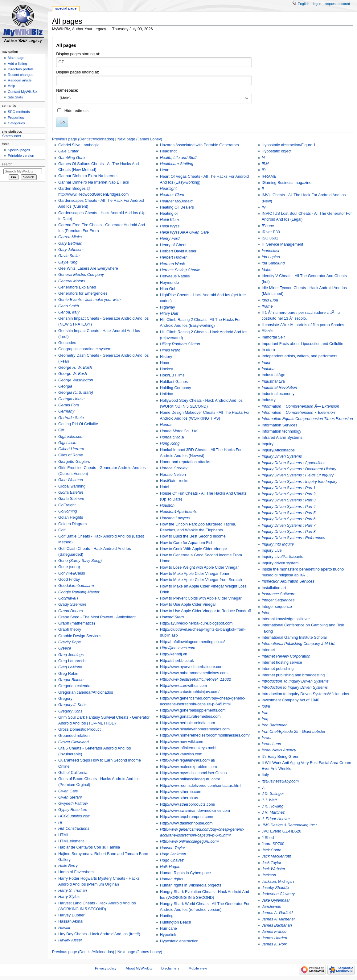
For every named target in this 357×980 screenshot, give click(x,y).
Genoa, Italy (69, 312)
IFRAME (269, 176)
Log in (317, 4)
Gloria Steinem (71, 499)
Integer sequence (277, 607)
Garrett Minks (70, 237)
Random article (20, 80)
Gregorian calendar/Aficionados (86, 692)
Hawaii (64, 928)
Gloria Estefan (71, 492)
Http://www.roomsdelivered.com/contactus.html (201, 786)
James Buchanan (277, 925)
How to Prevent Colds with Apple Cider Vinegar (201, 598)
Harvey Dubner (71, 915)
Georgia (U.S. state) (76, 392)
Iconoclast (271, 251)
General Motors (72, 281)
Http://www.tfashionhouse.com (186, 823)
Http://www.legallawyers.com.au (188, 760)
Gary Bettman (70, 243)
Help (11, 86)
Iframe (267, 306)
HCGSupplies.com (74, 816)
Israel (267, 738)
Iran (265, 713)
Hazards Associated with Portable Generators (199, 145)
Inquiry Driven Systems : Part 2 (289, 494)
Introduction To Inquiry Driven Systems (295, 681)
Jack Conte (271, 850)
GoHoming (68, 511)
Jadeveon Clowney (278, 894)
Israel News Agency (279, 750)
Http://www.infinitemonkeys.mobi (188, 748)
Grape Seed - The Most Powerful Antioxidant (97, 617)
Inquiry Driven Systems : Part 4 (289, 507)
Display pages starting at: (78, 54)
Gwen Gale (68, 791)
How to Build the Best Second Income (193, 536)
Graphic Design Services (80, 636)
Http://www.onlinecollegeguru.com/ (190, 779)
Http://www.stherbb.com (181, 792)
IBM (265, 164)
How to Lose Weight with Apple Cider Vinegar (199, 567)
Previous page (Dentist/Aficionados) (83, 139)
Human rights (172, 879)
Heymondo (169, 283)
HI (60, 822)
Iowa (266, 706)
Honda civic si (172, 437)
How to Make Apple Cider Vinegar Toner (195, 574)
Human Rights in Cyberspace (185, 873)
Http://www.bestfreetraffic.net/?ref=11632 (195, 679)
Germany (66, 411)
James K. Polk (274, 944)
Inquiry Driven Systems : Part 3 (289, 500)
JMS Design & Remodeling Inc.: (289, 825)
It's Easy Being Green (281, 757)
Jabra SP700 (273, 844)
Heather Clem (172, 195)
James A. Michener (278, 919)
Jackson (269, 875)
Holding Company (176, 388)
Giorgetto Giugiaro (74, 462)
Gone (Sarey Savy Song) (80, 561)
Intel (265, 613)
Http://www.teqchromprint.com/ (187, 817)
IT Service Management (282, 244)
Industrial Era (273, 381)
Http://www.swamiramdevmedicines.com (195, 811)
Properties (16, 118)
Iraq (265, 719)
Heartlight (168, 189)
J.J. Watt (269, 800)
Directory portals (21, 69)
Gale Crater (68, 151)
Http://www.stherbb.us (179, 798)
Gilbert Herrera (71, 449)
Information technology (281, 431)
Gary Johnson (70, 250)
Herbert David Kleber (178, 251)
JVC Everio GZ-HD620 (281, 831)
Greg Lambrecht (72, 661)
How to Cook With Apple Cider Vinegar (194, 549)
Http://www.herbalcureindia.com (187, 723)
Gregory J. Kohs (72, 705)
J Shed (268, 838)
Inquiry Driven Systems (282, 456)
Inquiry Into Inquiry (278, 544)
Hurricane (168, 928)
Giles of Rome (71, 455)
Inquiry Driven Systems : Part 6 (289, 519)
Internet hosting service (282, 662)
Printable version (21, 156)
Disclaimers (170, 968)
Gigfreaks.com (71, 437)
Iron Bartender (274, 725)
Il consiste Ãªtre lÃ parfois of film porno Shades (303, 325)
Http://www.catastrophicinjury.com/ (190, 692)
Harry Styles (69, 897)
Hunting (167, 916)
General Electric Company (81, 275)
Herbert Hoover (173, 257)
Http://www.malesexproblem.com (189, 767)
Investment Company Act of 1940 (291, 700)
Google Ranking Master (79, 592)
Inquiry (268, 444)
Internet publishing (278, 669)
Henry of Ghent (173, 245)
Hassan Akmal (71, 921)
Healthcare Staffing (177, 164)
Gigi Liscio (67, 443)
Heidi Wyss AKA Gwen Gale (184, 232)
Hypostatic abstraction (179, 941)
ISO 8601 (270, 238)
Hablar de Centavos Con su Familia (89, 847)
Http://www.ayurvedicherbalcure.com (192, 667)
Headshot (168, 151)
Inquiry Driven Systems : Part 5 (289, 513)
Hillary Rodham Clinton (180, 344)
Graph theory (70, 629)
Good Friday (69, 579)
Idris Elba (270, 300)
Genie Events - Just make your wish (89, 300)
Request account (338, 4)
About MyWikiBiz (139, 968)
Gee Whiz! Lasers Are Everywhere (88, 268)
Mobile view (198, 968)
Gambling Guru (72, 158)
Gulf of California (73, 773)
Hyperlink (168, 935)
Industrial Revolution (279, 388)
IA (264, 158)
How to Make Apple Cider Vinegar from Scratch (201, 580)
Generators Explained (77, 287)
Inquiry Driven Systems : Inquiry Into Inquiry (300, 482)
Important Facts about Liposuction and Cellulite (302, 344)
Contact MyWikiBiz (22, 92)
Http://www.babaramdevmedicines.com (194, 673)
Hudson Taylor (172, 848)
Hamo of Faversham (76, 872)
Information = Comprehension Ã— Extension (300, 406)
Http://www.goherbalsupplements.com (193, 710)
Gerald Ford (69, 405)
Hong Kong (170, 443)
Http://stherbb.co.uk (177, 661)
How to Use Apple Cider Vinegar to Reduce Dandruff (205, 611)
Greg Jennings (71, 655)
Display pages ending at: (78, 72)
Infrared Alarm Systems (282, 438)
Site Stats (15, 97)
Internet (268, 650)
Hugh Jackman (173, 854)
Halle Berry (68, 866)
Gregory (65, 699)
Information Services (280, 425)
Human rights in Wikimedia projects (191, 885)
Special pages (19, 150)
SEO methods (19, 112)
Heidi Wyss (170, 226)
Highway (168, 307)
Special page (66, 8)
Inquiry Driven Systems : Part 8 (289, 532)
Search (7, 164)
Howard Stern (172, 617)
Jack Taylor (272, 863)
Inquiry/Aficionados (278, 450)
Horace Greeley (174, 468)
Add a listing (17, 64)
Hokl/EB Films (172, 375)
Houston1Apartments (178, 512)
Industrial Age (274, 375)
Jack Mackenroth (277, 856)
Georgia (65, 386)
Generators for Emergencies (83, 293)
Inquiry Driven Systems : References (293, 538)
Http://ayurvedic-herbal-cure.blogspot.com (196, 623)
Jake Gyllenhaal (276, 900)
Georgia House (71, 399)
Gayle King (68, 262)
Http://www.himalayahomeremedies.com (195, 729)
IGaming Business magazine (287, 183)
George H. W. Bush (75, 367)
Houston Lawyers (175, 518)
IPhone (268, 226)
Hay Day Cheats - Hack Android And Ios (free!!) (99, 934)
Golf (62, 530)
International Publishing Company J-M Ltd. (299, 644)
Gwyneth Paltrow (73, 804)
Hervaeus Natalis (175, 276)
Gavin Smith (69, 256)
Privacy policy (106, 968)
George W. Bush (73, 374)
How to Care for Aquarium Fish (187, 543)
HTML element (71, 841)
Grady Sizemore (72, 604)
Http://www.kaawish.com (181, 754)
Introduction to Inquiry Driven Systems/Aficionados (306, 694)
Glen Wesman (71, 480)
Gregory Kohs (70, 711)
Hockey (166, 369)
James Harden (275, 938)
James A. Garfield (277, 913)
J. (263, 787)
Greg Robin (68, 674)
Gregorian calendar (75, 686)
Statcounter (12, 136)
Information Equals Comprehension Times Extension (307, 419)
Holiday (166, 394)
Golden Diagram (72, 524)
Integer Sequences (278, 600)
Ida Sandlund (273, 263)
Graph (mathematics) (77, 623)
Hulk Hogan (170, 867)
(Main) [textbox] (65, 98)
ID (264, 170)
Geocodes (67, 343)
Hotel (165, 487)
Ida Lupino (271, 257)
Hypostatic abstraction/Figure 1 (289, 145)
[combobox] (154, 99)
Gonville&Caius (72, 573)
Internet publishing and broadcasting (293, 675)
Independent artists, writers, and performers (300, 356)
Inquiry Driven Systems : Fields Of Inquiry (298, 475)
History (166, 357)
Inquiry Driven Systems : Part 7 (289, 525)
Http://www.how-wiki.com (182, 742)
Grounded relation (74, 736)
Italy (265, 775)
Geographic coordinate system (85, 349)
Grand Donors (71, 611)
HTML (64, 835)
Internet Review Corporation (286, 656)
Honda (166, 425)
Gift (61, 430)
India (266, 363)
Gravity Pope (70, 642)
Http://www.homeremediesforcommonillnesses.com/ (205, 735)
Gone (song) (69, 567)
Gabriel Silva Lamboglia (79, 145)
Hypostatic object (277, 151)
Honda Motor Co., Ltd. (179, 431)
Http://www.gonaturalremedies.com (190, 716)
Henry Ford (170, 239)
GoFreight (67, 505)
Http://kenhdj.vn (174, 654)
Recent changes (21, 75)
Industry (269, 400)
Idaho (267, 270)
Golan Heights (71, 517)
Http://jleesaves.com (178, 648)
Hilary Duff (169, 314)
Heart (165, 170)
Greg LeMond (70, 667)
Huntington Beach (176, 922)
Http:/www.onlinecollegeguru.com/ (189, 841)
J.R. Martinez (273, 812)
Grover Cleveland (74, 742)
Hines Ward (170, 350)
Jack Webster (274, 869)
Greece (65, 648)
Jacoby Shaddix (276, 888)
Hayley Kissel (70, 940)
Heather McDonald (176, 201)
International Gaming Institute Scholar (294, 637)
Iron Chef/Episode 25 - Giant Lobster (294, 732)
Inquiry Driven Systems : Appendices (294, 463)
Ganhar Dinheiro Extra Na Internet (88, 176)
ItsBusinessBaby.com (280, 781)
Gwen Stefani (70, 797)
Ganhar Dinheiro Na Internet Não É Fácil (94, 182)
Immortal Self (273, 337)
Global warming (72, 486)
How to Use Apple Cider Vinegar (188, 604)
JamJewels (271, 907)
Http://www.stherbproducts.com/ (188, 804)
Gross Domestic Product (80, 729)
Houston (167, 505)
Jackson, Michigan (278, 882)
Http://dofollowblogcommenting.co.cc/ (192, 642)
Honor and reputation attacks (185, 462)
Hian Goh (168, 289)
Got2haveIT (68, 598)
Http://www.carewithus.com (183, 686)
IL (263, 189)
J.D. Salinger (273, 794)
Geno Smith (69, 306)
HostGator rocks (174, 481)
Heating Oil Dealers (177, 207)
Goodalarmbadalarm (76, 586)
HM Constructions (74, 828)
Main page (16, 58)
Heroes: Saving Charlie (180, 270)
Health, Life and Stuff (178, 158)
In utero (268, 350)
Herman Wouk (172, 264)
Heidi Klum (169, 220)
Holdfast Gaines (174, 382)
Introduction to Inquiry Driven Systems (295, 687)
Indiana (268, 369)
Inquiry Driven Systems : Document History (299, 469)
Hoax (165, 363)
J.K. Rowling (273, 806)
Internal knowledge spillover (286, 619)
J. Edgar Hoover (276, 819)
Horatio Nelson (173, 475)
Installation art (274, 588)
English (304, 4)
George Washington (76, 380)
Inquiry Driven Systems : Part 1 (289, 488)
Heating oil (169, 214)
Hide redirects (76, 111)
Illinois (267, 331)
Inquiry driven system (280, 563)
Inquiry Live (272, 550)
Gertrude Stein (71, 418)
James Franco (274, 932)
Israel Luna (271, 744)
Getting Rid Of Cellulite (78, 424)
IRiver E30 (271, 232)
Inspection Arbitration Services (288, 581)
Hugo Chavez (172, 860)
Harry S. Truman (73, 891)
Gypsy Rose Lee (73, 810)
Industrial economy (278, 394)
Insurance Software (279, 594)
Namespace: (67, 90)
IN (264, 207)
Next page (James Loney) (140, 139)
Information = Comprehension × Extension (298, 413)
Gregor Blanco (71, 680)
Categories (16, 123)
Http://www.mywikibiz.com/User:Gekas (193, 773)
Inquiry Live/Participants (283, 557)
